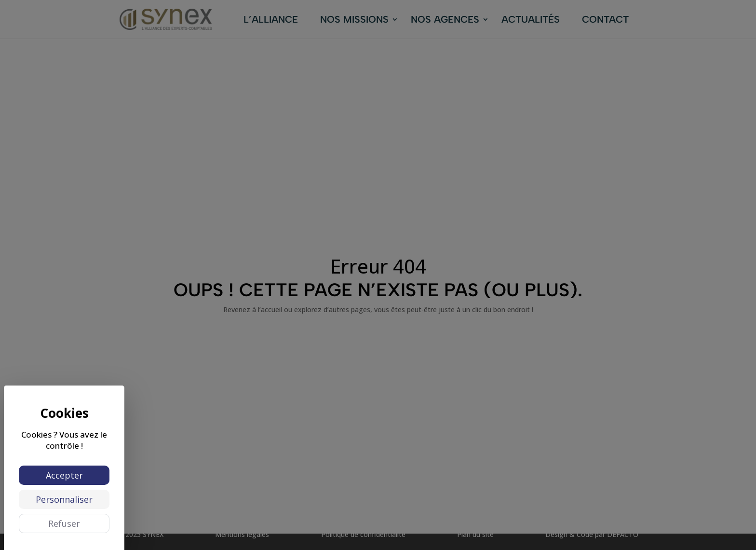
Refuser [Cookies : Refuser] (64, 523)
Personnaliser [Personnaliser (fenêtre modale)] (64, 499)
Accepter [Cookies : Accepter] (64, 475)
